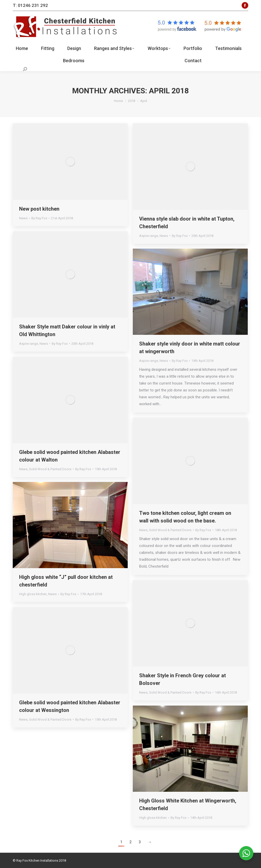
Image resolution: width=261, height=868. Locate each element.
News (23, 218)
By (39, 218)
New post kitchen (39, 209)
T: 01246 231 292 (30, 5)
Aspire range (149, 236)
